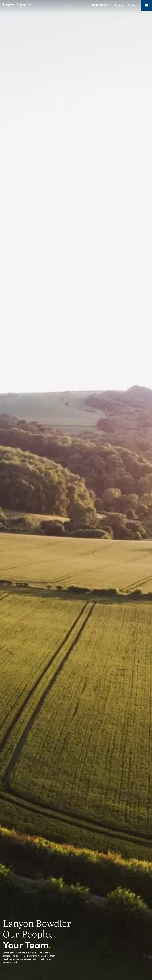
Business (132, 5)
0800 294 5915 (101, 5)
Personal (119, 5)
